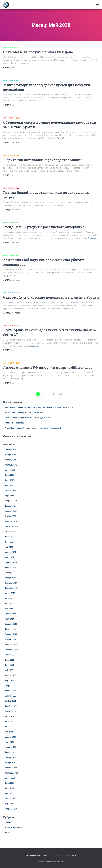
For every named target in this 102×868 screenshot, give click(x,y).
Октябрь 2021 (11, 706)
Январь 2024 (10, 568)
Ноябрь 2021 (10, 701)
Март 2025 (9, 496)
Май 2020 (9, 793)
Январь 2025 (10, 506)
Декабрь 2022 (11, 634)
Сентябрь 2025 (11, 465)
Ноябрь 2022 (10, 639)
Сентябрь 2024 (11, 526)
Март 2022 (9, 680)
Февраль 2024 (11, 562)
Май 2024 (9, 547)
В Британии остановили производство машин (43, 160)
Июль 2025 (9, 475)
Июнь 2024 (9, 542)
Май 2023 (9, 609)
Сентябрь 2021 (11, 711)
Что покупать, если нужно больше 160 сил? (24, 413)
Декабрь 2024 (11, 511)
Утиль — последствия (14, 423)
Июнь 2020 (9, 788)
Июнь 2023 (9, 603)
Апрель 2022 (10, 675)
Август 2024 (10, 532)
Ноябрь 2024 (10, 516)
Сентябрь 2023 (11, 588)
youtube (8, 823)
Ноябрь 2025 (10, 455)
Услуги (58, 855)
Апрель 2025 (10, 491)
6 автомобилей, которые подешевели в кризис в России (51, 297)
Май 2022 (9, 670)
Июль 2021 (9, 722)
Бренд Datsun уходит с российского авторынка (44, 227)
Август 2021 (10, 716)
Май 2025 (9, 485)
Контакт (48, 855)
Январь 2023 (10, 629)
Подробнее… (62, 138)
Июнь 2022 (9, 665)
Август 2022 (10, 655)
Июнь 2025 (9, 480)
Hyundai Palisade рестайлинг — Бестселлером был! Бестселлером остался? (39, 407)
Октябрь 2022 (11, 645)
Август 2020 (10, 778)
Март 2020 (9, 804)
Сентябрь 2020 (11, 773)
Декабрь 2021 (11, 696)
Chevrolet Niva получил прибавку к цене (38, 52)
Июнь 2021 (9, 727)
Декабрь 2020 (11, 757)
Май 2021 (9, 732)
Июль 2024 (9, 537)
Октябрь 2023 (11, 583)
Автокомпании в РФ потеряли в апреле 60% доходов (48, 368)
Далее (61, 394)
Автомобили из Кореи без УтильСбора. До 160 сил (27, 418)
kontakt (41, 862)
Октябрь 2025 (11, 460)
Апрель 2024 (10, 552)
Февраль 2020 (11, 809)
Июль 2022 (9, 660)
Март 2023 (9, 619)
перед (15, 68)
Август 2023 (10, 593)
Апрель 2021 (10, 737)
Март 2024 (9, 557)
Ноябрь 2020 (10, 763)
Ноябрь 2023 (10, 578)
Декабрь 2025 (11, 449)
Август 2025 (10, 470)
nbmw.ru (60, 862)
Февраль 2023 (11, 624)
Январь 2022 (10, 691)
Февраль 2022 (11, 686)
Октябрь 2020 (11, 768)
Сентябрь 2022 (11, 650)
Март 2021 (9, 742)
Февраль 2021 (11, 747)
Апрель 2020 (10, 799)
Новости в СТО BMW (11, 48)
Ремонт (8, 833)
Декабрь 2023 (11, 573)
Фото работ (71, 855)
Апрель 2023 (10, 614)
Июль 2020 (9, 783)
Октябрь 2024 (11, 521)
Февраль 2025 (11, 501)
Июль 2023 (9, 598)
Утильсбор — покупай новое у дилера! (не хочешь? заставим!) (33, 428)
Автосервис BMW (33, 855)
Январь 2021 (10, 752)
